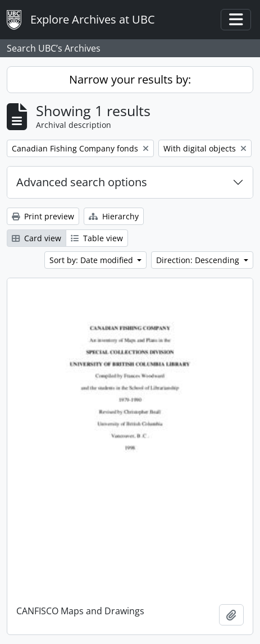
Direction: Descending (199, 260)
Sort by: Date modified (92, 260)
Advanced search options (82, 182)
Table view (97, 238)
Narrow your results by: (130, 79)
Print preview (43, 216)
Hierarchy (114, 216)
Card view (37, 238)
